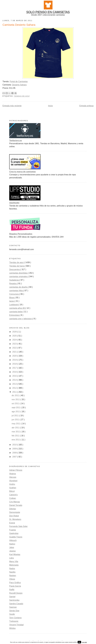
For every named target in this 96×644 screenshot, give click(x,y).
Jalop (12, 547)
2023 (15, 344)
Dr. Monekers (15, 519)
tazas (12, 301)
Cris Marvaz (15, 502)
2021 (15, 352)
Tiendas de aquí (22, 96)
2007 (15, 457)
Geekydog (14, 533)
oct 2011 (16, 404)
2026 (15, 332)
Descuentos (15, 269)
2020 (15, 356)
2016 (15, 372)
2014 (15, 380)
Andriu (12, 484)
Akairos (13, 474)
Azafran (13, 488)
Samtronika (14, 600)
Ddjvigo (13, 509)
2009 (15, 449)
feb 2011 (16, 436)
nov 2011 (16, 399)
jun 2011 (16, 420)
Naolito (12, 572)
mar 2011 (16, 432)
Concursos (14, 294)
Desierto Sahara (19, 85)
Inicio (50, 106)
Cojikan (13, 498)
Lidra (11, 558)
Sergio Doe (14, 611)
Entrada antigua (86, 106)
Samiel (12, 597)
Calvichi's (13, 495)
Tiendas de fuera (17, 266)
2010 (15, 445)
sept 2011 (16, 408)
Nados (12, 569)
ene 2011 (16, 440)
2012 (15, 388)
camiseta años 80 (17, 308)
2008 (15, 453)
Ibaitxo (12, 544)
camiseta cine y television (21, 319)
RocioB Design (16, 593)
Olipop (12, 579)
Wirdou (12, 628)
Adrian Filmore (16, 470)
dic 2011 (16, 395)
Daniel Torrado (16, 505)
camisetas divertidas (19, 273)
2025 (15, 336)
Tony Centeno (15, 618)
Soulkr (12, 614)
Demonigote (15, 512)
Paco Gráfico (15, 583)
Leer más (84, 642)
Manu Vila (14, 561)
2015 (15, 376)
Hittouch (13, 540)
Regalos (13, 284)
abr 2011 (16, 428)
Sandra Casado (16, 604)
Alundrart (13, 481)
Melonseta (14, 565)
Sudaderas (14, 280)
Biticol (12, 491)
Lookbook (14, 305)
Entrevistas (14, 315)
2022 (15, 348)
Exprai (12, 523)
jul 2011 (15, 416)
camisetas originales (19, 277)
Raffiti (12, 590)
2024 (15, 340)
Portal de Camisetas (19, 82)
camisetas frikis (16, 291)
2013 (15, 384)
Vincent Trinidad (16, 625)
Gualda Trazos (16, 537)
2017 (15, 368)
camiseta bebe (16, 312)
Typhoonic (14, 621)
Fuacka (12, 530)
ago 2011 (16, 412)
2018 (15, 364)
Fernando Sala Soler (18, 526)
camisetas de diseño (19, 287)
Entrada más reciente (12, 106)
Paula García (15, 586)
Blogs (12, 298)
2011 (15, 392)
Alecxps (13, 477)
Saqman (13, 607)
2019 (15, 360)
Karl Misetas (15, 554)
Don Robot (14, 516)
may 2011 (16, 424)
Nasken (13, 576)
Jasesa (12, 551)
